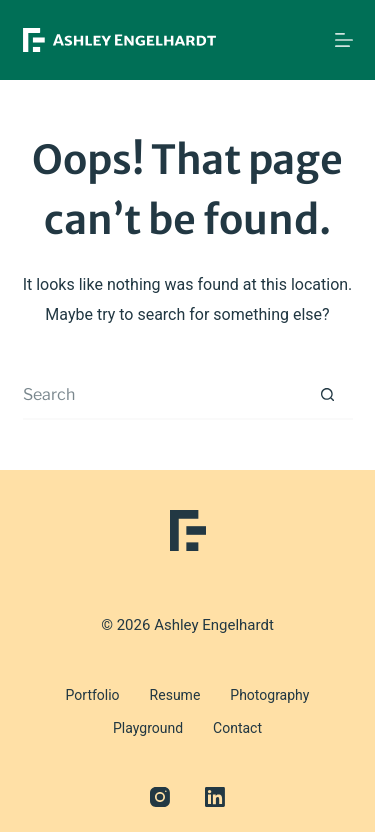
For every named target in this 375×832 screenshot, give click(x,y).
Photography (269, 695)
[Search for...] (163, 395)
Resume (175, 695)
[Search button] (328, 395)
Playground (148, 728)
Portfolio (93, 695)
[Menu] (344, 40)
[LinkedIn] (215, 797)
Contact (237, 728)
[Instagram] (160, 797)
